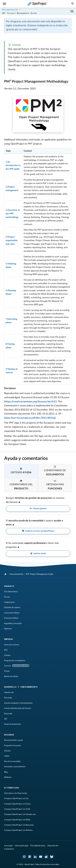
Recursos (9, 735)
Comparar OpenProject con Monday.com (20, 814)
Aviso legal (8, 846)
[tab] (21, 471)
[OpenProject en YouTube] (41, 857)
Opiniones (8, 629)
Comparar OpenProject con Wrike (17, 820)
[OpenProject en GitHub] (24, 857)
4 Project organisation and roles (12, 240)
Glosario (7, 751)
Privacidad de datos (38, 846)
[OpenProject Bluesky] (52, 857)
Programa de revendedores (15, 661)
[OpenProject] (6, 574)
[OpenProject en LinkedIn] (35, 857)
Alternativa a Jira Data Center (16, 793)
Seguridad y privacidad (13, 623)
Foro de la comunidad (12, 761)
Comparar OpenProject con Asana (17, 804)
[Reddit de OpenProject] (46, 857)
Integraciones (9, 602)
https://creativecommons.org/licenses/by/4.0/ (30, 402)
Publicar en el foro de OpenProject (38, 531)
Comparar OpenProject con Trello (17, 809)
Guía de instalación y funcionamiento (18, 703)
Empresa (8, 639)
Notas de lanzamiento (13, 724)
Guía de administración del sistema (18, 708)
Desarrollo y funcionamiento (21, 687)
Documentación (10, 10)
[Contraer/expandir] (72, 11)
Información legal (21, 846)
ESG (6, 650)
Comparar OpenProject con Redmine (18, 830)
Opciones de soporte (12, 607)
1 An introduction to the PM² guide (13, 165)
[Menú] (4, 4)
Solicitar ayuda (38, 554)
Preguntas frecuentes (13, 746)
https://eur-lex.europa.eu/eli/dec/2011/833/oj (30, 418)
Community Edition (12, 613)
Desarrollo (8, 714)
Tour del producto (11, 592)
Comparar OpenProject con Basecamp (19, 825)
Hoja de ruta (9, 692)
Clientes (7, 655)
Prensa (7, 671)
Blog (6, 772)
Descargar (8, 698)
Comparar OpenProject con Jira (16, 798)
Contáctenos (9, 849)
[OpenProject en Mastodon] (30, 857)
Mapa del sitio (53, 846)
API (6, 719)
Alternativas (12, 788)
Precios (7, 597)
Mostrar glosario (38, 509)
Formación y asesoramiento (15, 767)
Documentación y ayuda (13, 740)
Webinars (8, 777)
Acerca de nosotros (12, 645)
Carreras (8, 666)
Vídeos (7, 756)
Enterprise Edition (11, 618)
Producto (9, 586)
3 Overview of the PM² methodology (13, 214)
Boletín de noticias (11, 676)
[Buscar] (73, 4)
